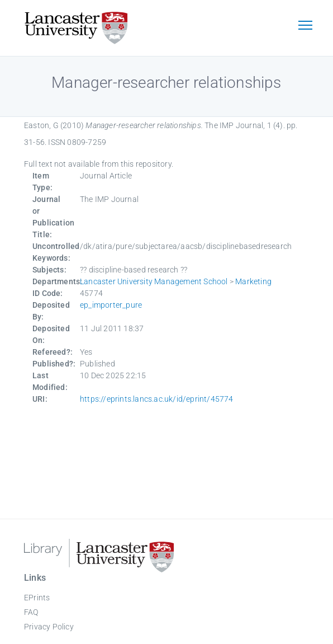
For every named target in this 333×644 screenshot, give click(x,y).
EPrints (37, 598)
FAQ (31, 612)
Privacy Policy (49, 627)
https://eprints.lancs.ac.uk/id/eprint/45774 (157, 399)
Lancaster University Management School (154, 281)
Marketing (253, 281)
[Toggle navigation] (305, 26)
